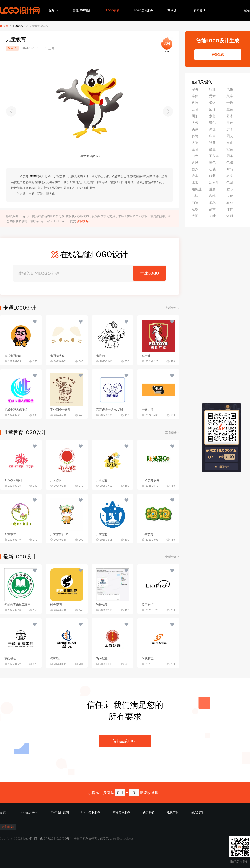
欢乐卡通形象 (13, 356)
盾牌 (212, 189)
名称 (212, 196)
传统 (195, 136)
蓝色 (195, 109)
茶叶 (212, 216)
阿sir (12, 48)
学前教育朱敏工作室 (17, 605)
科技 (195, 103)
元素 (212, 96)
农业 (230, 203)
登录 (247, 10)
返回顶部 (221, 467)
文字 (230, 96)
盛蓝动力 (56, 658)
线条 (212, 143)
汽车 (195, 176)
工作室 (214, 156)
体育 (230, 209)
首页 (51, 10)
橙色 (230, 149)
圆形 (212, 109)
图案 (230, 156)
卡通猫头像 (57, 356)
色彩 (230, 163)
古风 (195, 163)
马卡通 (146, 356)
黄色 (212, 163)
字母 (195, 89)
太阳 (195, 216)
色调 (230, 183)
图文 (230, 136)
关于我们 (149, 812)
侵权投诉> (83, 221)
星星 (212, 149)
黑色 (230, 123)
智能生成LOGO (125, 741)
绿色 (212, 123)
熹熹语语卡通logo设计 (111, 410)
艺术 (230, 116)
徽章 (212, 209)
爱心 (230, 189)
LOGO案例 (113, 10)
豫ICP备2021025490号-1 (56, 839)
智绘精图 (102, 605)
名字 (230, 176)
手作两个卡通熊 (60, 410)
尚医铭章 (102, 658)
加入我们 (197, 812)
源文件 (214, 183)
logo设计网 (30, 839)
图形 (195, 116)
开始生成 (218, 55)
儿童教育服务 (151, 480)
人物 (195, 143)
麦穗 (230, 196)
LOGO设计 (19, 26)
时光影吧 (56, 605)
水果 (195, 183)
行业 (212, 89)
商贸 (195, 203)
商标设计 (173, 10)
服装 (212, 176)
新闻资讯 (199, 10)
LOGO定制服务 (144, 10)
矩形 (230, 216)
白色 (195, 156)
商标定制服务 (121, 812)
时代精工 (148, 658)
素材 (212, 116)
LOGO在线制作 (28, 812)
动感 (212, 169)
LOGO (32, 176)
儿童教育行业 (59, 534)
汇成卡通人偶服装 (16, 410)
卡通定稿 (148, 410)
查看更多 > (172, 308)
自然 (195, 169)
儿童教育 (56, 480)
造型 (195, 209)
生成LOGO (149, 273)
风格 (230, 89)
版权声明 (173, 812)
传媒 (212, 129)
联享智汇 (148, 605)
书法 (195, 196)
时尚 (230, 169)
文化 (230, 143)
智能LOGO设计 (82, 10)
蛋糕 (212, 203)
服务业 (197, 189)
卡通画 (100, 356)
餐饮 (212, 103)
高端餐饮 (10, 658)
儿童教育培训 (13, 480)
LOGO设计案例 (59, 812)
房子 (230, 129)
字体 (195, 96)
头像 (195, 129)
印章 (212, 136)
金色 (195, 149)
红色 (230, 109)
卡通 (230, 103)
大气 (195, 123)
